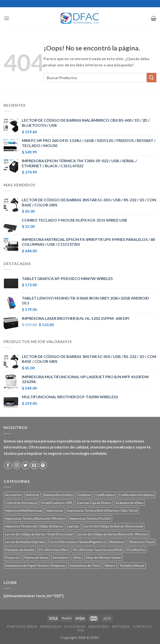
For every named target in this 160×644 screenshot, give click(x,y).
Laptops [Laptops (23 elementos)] (73, 526)
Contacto (142, 627)
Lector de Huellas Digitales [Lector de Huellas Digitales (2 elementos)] (25, 542)
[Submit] (152, 78)
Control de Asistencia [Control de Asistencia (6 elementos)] (21, 503)
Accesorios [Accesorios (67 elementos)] (13, 495)
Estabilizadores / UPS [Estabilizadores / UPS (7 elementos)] (57, 503)
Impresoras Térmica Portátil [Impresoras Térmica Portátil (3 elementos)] (90, 518)
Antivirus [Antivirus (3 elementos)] (33, 495)
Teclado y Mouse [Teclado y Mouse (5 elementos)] (132, 566)
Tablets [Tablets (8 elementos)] (110, 566)
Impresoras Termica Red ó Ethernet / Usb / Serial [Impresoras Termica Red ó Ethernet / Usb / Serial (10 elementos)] (102, 511)
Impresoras (51, 627)
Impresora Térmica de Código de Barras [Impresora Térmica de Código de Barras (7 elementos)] (34, 526)
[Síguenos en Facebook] (8, 465)
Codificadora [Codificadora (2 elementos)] (105, 495)
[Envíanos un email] (34, 465)
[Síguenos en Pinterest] (43, 465)
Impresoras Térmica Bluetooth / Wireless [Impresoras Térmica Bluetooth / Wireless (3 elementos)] (35, 518)
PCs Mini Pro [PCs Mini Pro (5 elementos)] (136, 550)
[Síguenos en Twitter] (26, 465)
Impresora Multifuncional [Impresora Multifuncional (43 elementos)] (24, 511)
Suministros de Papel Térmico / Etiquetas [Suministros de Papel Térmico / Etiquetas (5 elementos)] (35, 566)
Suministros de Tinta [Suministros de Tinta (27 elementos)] (85, 566)
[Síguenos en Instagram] (17, 465)
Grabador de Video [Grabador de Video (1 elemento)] (129, 503)
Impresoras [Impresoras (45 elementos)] (55, 511)
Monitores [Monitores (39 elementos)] (117, 542)
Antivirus (121, 627)
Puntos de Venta (22, 627)
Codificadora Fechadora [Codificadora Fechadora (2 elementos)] (136, 495)
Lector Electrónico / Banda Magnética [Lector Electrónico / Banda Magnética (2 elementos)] (77, 542)
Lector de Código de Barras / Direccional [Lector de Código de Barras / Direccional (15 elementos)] (113, 526)
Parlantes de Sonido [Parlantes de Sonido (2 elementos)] (20, 550)
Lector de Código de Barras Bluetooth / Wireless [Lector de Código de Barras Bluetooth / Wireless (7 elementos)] (113, 534)
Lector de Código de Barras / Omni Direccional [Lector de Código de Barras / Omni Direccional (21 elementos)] (39, 534)
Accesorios (75, 627)
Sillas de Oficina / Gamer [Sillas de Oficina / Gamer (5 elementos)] (103, 558)
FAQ (81, 630)
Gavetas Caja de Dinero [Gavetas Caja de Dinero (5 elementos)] (94, 503)
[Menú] (7, 18)
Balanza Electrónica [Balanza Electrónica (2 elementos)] (58, 495)
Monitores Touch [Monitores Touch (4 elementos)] (142, 542)
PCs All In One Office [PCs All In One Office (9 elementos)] (54, 550)
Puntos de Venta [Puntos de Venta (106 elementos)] (36, 558)
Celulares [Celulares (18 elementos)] (84, 495)
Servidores (99, 627)
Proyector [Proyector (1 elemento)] (13, 558)
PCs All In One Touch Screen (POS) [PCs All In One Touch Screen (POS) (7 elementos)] (98, 550)
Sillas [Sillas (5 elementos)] (77, 558)
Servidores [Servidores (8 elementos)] (61, 558)
